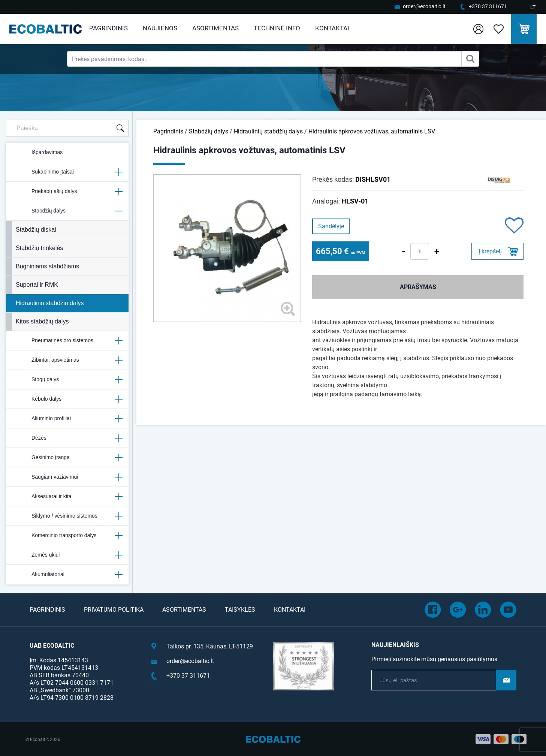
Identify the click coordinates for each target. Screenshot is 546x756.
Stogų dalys (67, 380)
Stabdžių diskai (36, 230)
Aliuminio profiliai (67, 419)
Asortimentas (215, 28)
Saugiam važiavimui (67, 477)
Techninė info (277, 28)
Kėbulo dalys (67, 399)
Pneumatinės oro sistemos (67, 341)
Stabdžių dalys (67, 211)
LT (533, 7)
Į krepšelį (490, 251)
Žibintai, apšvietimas (67, 360)
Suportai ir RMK (37, 285)
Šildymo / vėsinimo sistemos (67, 516)
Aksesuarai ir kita (67, 497)
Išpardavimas (37, 153)
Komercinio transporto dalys (67, 536)
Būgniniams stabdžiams (47, 266)
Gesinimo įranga (67, 458)
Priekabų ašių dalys (67, 192)
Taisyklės (240, 610)
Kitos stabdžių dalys (42, 321)
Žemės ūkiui (67, 555)
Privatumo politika (114, 610)
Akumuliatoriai (67, 575)
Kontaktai (332, 28)
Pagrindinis (108, 28)
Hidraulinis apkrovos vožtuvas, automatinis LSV (372, 131)
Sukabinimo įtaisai (67, 172)
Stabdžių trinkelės (39, 248)
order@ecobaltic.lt (424, 6)
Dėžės (67, 438)
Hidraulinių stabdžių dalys (50, 303)
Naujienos (160, 28)
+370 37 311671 (488, 6)
